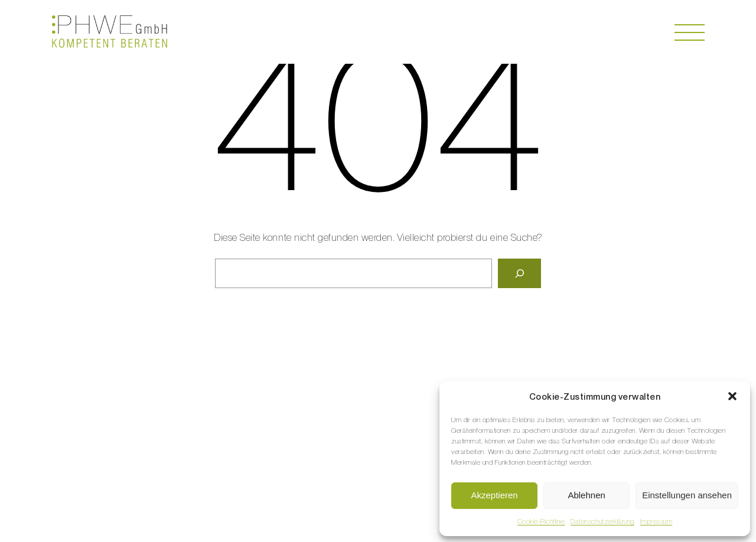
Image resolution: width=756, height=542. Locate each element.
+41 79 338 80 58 (314, 403)
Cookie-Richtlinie (541, 521)
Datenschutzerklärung (602, 521)
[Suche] (519, 274)
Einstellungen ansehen (687, 495)
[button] (732, 396)
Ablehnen (586, 495)
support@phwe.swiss (368, 428)
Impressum (656, 521)
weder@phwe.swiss (370, 415)
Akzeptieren (494, 495)
